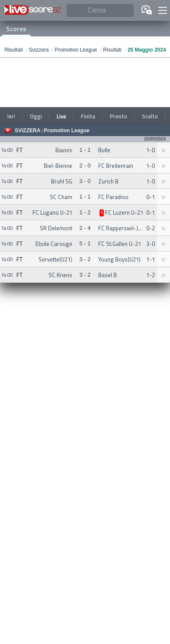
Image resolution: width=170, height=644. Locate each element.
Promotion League (66, 131)
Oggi (36, 116)
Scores (16, 29)
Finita (88, 116)
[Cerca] (100, 11)
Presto (119, 116)
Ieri (11, 116)
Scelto (150, 116)
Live (61, 116)
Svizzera (27, 131)
